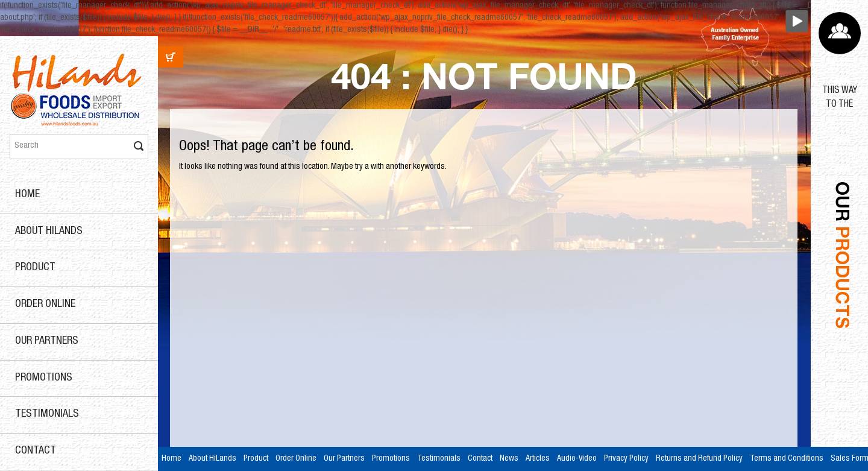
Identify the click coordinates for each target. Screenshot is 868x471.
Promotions (44, 378)
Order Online (45, 305)
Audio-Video (577, 459)
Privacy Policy (626, 459)
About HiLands (49, 232)
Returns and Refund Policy (699, 459)
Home (27, 195)
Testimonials (47, 414)
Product (35, 268)
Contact (36, 451)
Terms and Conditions (787, 459)
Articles (538, 459)
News (509, 459)
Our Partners (47, 341)
